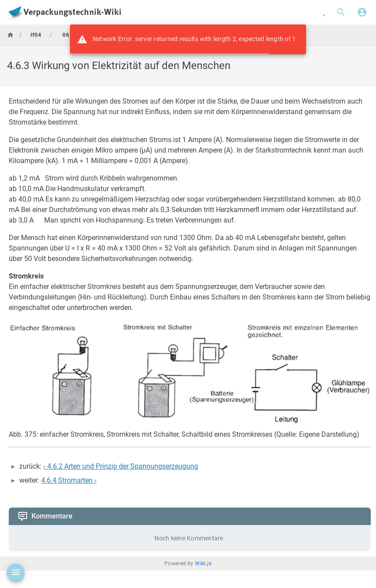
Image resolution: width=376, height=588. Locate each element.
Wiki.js (203, 564)
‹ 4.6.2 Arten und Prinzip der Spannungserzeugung (121, 466)
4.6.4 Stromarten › (69, 480)
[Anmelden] (362, 12)
